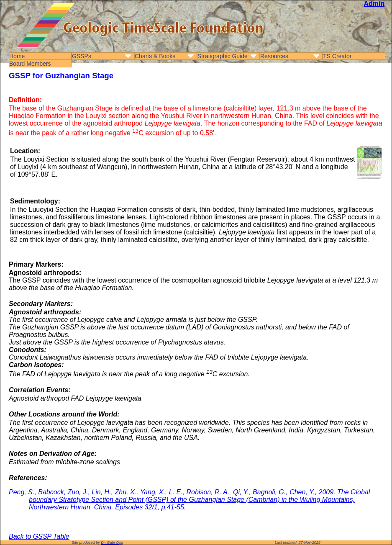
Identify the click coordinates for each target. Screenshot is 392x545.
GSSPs (82, 56)
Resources (274, 56)
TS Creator (337, 56)
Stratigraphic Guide (223, 56)
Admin (374, 4)
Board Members (30, 64)
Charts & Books (155, 56)
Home (17, 56)
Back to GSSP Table (39, 536)
